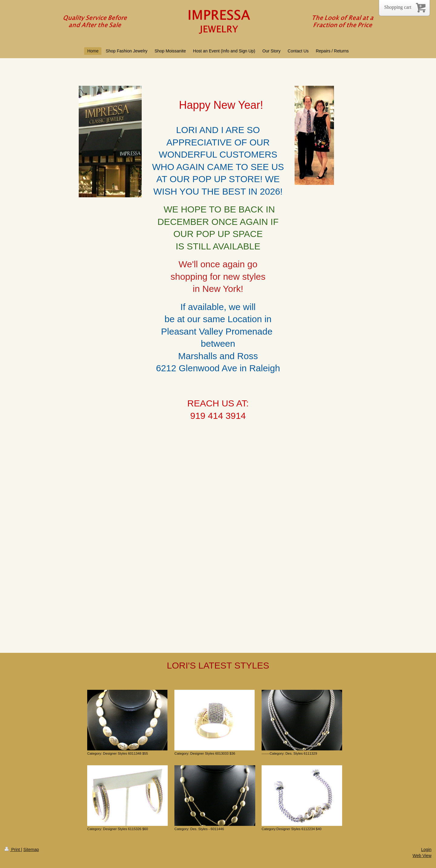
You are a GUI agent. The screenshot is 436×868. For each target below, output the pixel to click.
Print (13, 850)
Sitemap (31, 850)
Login (426, 850)
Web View (422, 856)
